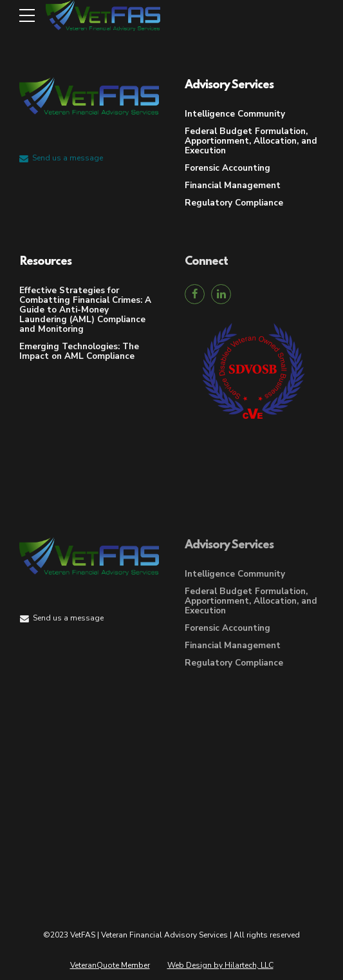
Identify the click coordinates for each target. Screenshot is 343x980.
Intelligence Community (235, 114)
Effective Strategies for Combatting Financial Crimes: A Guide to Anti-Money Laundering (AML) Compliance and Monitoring (85, 310)
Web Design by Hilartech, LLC (220, 965)
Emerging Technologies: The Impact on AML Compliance (79, 351)
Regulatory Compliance (234, 203)
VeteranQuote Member (110, 965)
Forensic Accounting (227, 168)
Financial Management (233, 185)
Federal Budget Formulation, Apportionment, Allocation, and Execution (251, 141)
